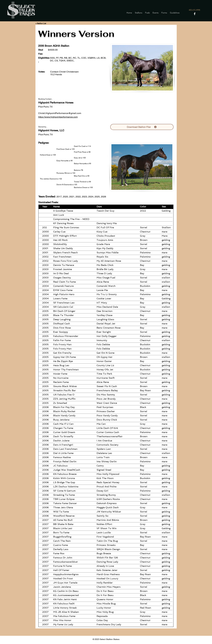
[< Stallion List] (41, 23)
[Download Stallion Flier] (142, 127)
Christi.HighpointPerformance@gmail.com (60, 113)
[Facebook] (195, 14)
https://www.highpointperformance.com (58, 117)
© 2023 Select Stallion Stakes (106, 639)
